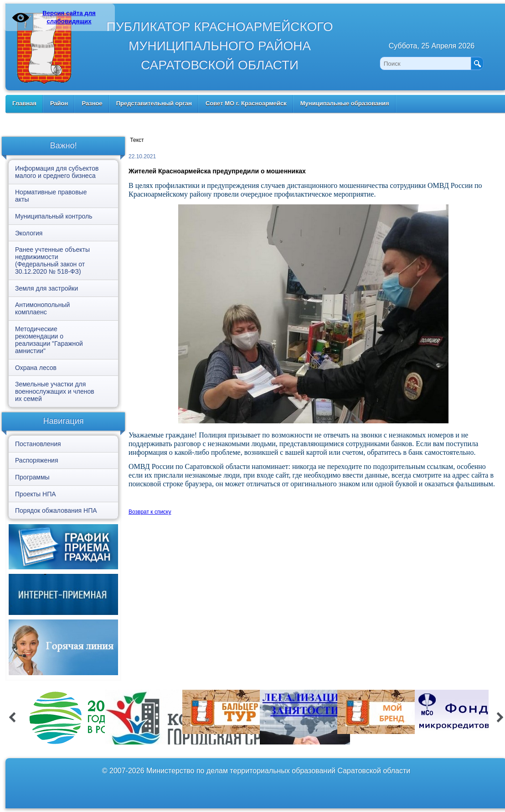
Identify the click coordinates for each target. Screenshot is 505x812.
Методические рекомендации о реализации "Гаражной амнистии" (49, 340)
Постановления (38, 444)
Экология (29, 233)
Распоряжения (37, 460)
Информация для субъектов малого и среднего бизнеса (57, 172)
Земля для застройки (46, 288)
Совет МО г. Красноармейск (246, 103)
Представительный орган (154, 103)
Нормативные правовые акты (51, 196)
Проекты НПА (36, 494)
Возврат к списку (150, 512)
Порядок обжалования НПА (56, 510)
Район (59, 103)
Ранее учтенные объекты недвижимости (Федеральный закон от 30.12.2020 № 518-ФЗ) (52, 260)
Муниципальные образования (345, 103)
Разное (92, 103)
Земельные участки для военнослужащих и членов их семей (55, 391)
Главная (24, 103)
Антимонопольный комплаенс (42, 308)
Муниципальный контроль (54, 216)
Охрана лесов (36, 368)
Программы (32, 477)
